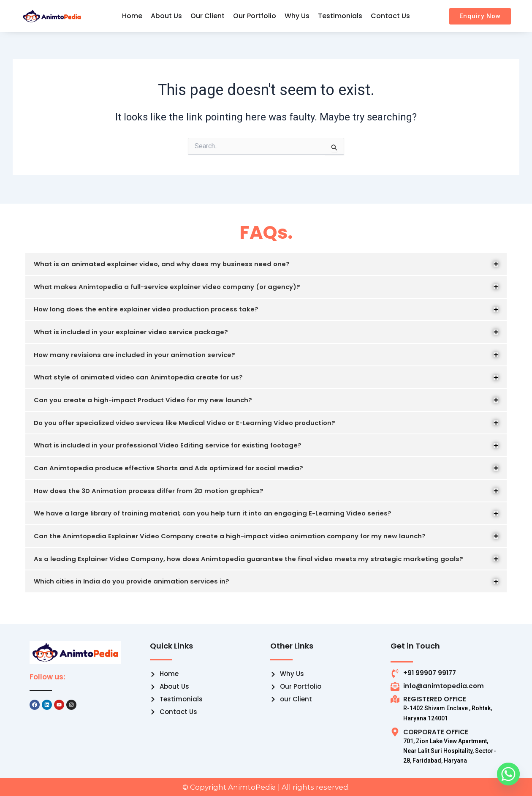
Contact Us (390, 16)
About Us (166, 16)
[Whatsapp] (508, 774)
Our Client (208, 16)
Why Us (297, 16)
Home (132, 16)
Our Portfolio (255, 16)
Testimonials (340, 16)
